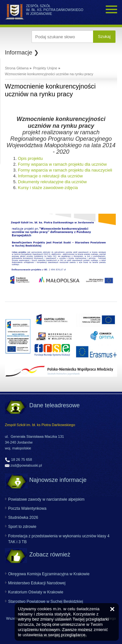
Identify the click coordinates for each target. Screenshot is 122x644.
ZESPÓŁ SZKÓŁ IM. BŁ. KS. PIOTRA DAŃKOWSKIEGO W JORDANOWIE (55, 10)
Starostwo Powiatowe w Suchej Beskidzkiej (46, 602)
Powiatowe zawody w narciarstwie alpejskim (46, 499)
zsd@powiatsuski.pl (26, 465)
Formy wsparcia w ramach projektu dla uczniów (62, 164)
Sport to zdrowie (22, 527)
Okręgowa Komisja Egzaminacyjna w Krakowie (49, 574)
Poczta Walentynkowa (27, 508)
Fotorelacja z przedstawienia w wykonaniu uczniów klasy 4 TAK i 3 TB (59, 539)
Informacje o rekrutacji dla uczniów (50, 176)
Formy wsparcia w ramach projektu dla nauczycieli (65, 170)
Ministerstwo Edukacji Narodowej (37, 583)
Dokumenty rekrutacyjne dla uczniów (52, 182)
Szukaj (104, 36)
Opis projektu (30, 158)
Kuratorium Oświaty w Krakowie (36, 592)
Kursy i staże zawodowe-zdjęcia (48, 188)
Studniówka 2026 (23, 518)
